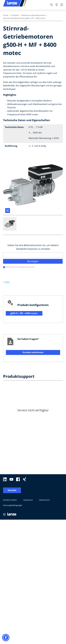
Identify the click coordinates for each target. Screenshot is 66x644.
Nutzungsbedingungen (13, 425)
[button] (6, 638)
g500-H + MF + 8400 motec (24, 313)
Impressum (28, 420)
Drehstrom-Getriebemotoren (33, 15)
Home (6, 15)
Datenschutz (44, 420)
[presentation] (4, 267)
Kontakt (12, 411)
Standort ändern (10, 420)
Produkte (15, 15)
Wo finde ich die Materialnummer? (21, 267)
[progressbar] (6, 282)
